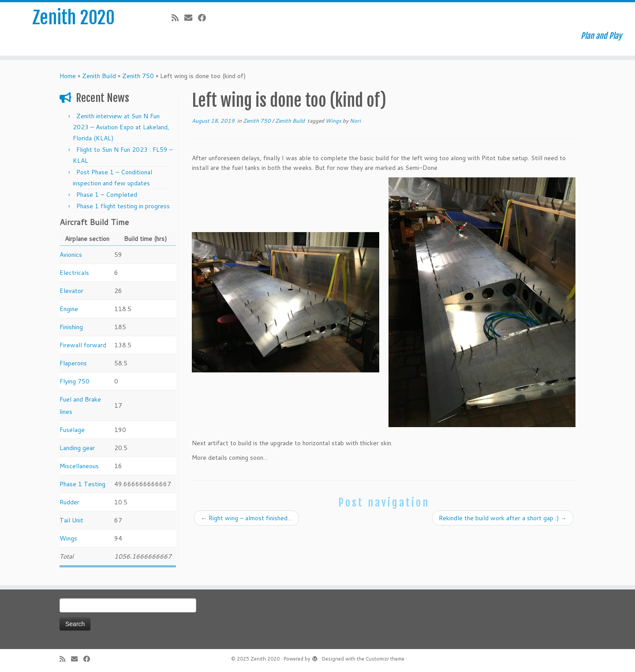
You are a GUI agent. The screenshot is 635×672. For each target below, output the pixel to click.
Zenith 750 (138, 76)
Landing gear (77, 448)
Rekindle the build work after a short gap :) (503, 518)
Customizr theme (385, 659)
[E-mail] (191, 18)
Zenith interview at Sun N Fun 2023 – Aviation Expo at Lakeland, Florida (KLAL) (121, 127)
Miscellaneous (79, 466)
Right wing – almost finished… (247, 518)
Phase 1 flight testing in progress (123, 206)
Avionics (71, 255)
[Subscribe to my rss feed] (178, 18)
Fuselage (72, 430)
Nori (355, 121)
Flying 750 (75, 381)
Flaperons (73, 363)
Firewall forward (83, 345)
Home (68, 76)
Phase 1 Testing (82, 484)
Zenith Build (99, 76)
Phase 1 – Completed (107, 195)
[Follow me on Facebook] (205, 18)
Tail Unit (71, 520)
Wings (68, 538)
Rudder (69, 502)
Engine (69, 309)
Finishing (71, 327)
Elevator (71, 291)
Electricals (74, 273)
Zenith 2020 (73, 18)
